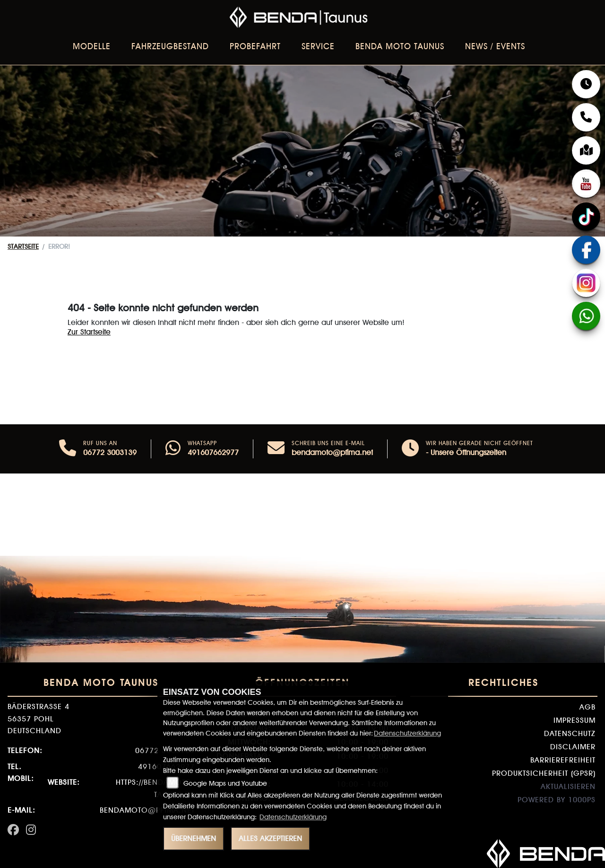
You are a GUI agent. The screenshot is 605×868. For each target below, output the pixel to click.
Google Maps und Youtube (225, 783)
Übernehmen (194, 838)
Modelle (92, 46)
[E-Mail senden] (276, 449)
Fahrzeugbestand (170, 46)
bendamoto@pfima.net (332, 452)
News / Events (495, 46)
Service (318, 46)
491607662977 (213, 452)
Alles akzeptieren (270, 838)
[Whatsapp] (173, 449)
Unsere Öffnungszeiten (468, 452)
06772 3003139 (110, 452)
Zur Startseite (89, 332)
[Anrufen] (68, 449)
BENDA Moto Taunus (400, 46)
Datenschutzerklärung (407, 733)
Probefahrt (255, 46)
